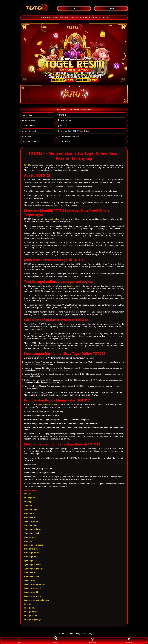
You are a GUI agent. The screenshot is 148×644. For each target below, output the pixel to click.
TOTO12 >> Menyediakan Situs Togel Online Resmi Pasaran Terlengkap (74, 18)
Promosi (19, 641)
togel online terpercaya (47, 405)
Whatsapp (92, 641)
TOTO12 (28, 165)
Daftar (55, 640)
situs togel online (55, 219)
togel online (72, 286)
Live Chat (129, 641)
